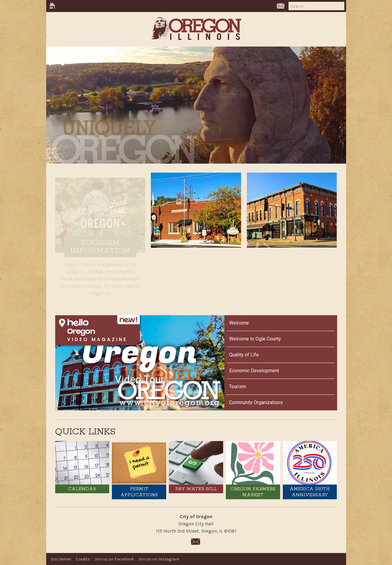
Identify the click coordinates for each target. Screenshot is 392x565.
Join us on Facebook (114, 559)
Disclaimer (61, 559)
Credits (83, 559)
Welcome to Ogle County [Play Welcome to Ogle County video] (255, 339)
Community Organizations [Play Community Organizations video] (256, 402)
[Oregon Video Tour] (140, 363)
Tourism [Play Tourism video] (238, 387)
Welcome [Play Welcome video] (239, 323)
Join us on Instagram (159, 559)
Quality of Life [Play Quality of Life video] (244, 355)
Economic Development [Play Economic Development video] (254, 371)
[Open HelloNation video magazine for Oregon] (97, 330)
